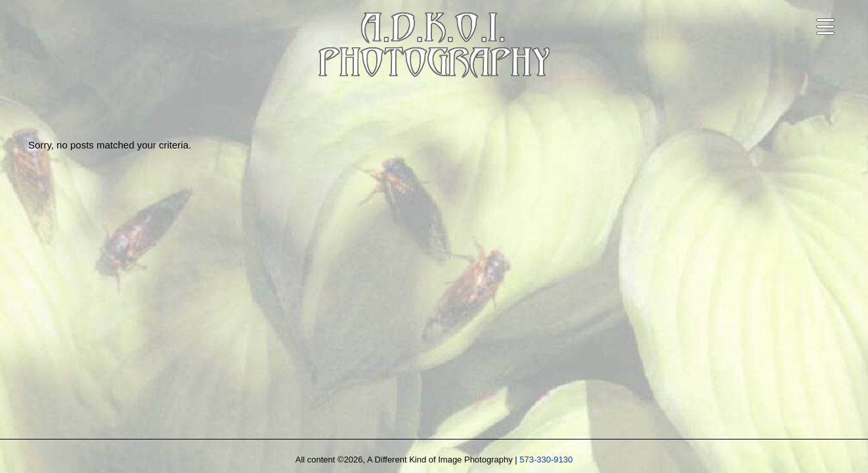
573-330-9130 (546, 460)
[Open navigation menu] (825, 27)
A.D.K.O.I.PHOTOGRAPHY (434, 48)
